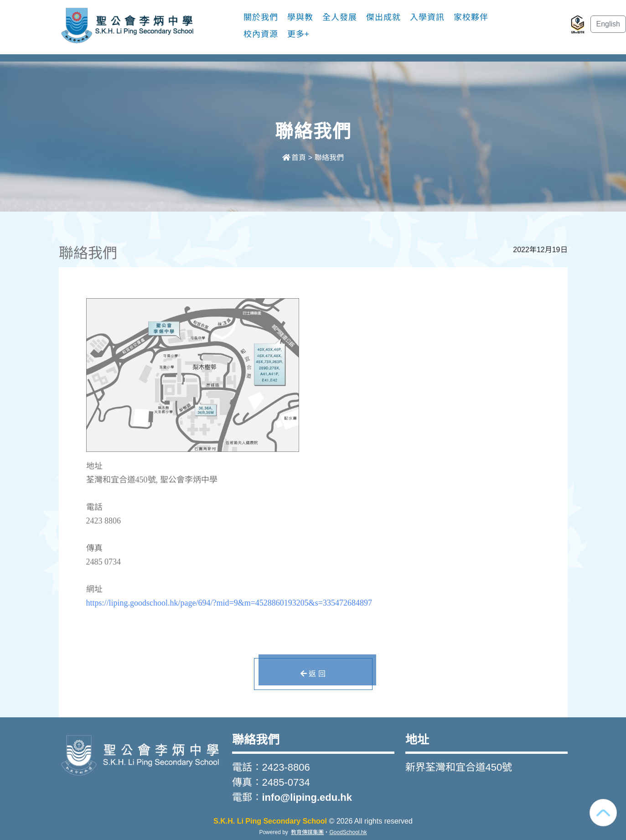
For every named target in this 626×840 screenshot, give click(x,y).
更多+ (299, 34)
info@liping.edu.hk (307, 797)
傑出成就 (383, 17)
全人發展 (340, 17)
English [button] (608, 24)
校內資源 (261, 34)
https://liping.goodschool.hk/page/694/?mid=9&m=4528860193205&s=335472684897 (229, 603)
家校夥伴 (471, 17)
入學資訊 (427, 17)
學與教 (300, 17)
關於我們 (261, 17)
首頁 (294, 158)
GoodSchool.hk (348, 832)
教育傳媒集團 (307, 832)
